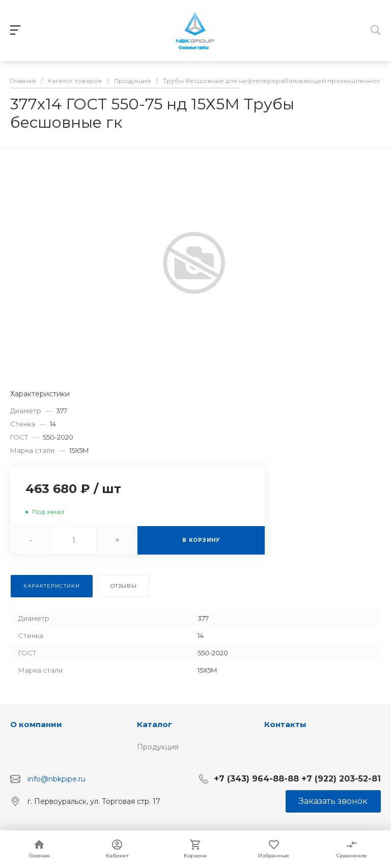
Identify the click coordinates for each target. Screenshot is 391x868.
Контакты (285, 724)
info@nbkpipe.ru (57, 778)
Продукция (158, 747)
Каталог (155, 724)
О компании (36, 724)
